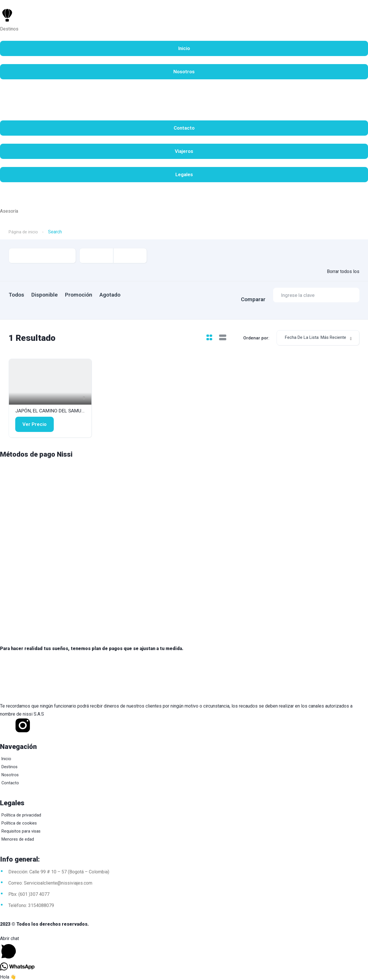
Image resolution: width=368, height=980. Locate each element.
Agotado (132, 295)
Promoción (93, 295)
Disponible (52, 295)
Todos (16, 295)
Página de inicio (25, 232)
